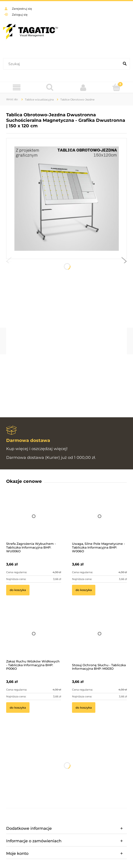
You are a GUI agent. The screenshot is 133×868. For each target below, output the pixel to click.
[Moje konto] (83, 88)
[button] (9, 262)
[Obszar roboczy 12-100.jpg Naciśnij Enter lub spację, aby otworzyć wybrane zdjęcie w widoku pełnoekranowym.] (67, 199)
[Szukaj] (125, 64)
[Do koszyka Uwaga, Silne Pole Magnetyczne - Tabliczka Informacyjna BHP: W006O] (84, 590)
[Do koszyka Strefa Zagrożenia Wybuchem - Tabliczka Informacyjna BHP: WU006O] (18, 590)
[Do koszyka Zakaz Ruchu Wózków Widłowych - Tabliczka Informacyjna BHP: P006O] (18, 708)
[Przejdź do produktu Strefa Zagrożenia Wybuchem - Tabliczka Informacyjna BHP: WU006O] (34, 522)
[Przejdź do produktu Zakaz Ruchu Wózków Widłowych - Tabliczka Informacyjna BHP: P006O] (34, 640)
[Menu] (17, 88)
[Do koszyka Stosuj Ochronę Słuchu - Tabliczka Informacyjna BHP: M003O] (84, 708)
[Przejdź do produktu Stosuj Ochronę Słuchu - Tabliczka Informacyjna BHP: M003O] (99, 640)
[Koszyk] (116, 87)
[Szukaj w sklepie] (62, 64)
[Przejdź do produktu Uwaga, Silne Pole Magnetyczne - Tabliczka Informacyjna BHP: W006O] (99, 522)
